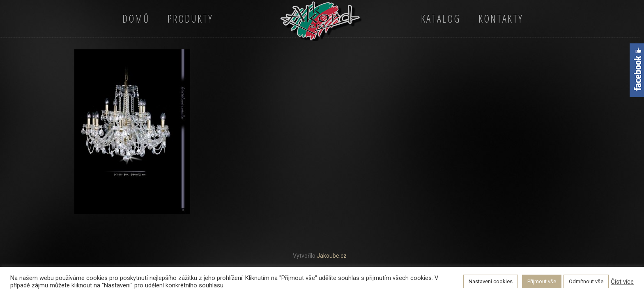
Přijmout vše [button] (542, 281)
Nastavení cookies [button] (491, 281)
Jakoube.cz (332, 256)
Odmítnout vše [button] (586, 281)
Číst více (622, 282)
